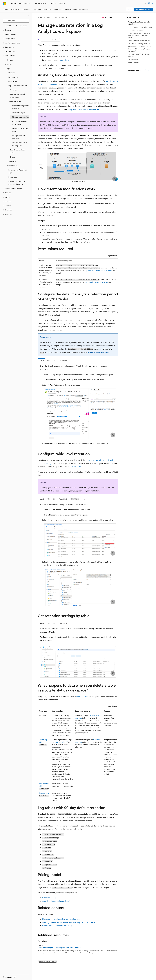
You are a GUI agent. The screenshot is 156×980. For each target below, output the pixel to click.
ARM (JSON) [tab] (75, 499)
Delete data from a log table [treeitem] (20, 130)
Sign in (151, 3)
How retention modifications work (140, 27)
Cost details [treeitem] (13, 81)
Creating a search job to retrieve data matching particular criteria (69, 922)
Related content (133, 62)
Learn (40, 17)
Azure (48, 17)
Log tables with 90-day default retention (139, 55)
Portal (130, 9)
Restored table (44, 793)
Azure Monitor (59, 17)
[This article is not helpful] (148, 70)
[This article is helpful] (145, 70)
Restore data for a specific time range (57, 926)
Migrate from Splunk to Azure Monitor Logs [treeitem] (17, 183)
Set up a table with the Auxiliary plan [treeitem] (20, 144)
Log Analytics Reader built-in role (97, 282)
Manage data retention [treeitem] (20, 117)
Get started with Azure (144, 9)
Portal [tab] (42, 361)
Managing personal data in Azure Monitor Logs (61, 919)
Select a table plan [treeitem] (19, 113)
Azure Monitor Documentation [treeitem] (16, 26)
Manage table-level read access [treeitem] (19, 137)
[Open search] (145, 3)
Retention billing (49, 898)
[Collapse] (29, 16)
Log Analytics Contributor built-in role (98, 271)
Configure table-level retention (139, 41)
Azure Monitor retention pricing (55, 901)
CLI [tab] (54, 361)
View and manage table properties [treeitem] (21, 107)
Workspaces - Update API (98, 352)
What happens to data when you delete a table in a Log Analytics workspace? (140, 49)
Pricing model (133, 59)
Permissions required (135, 30)
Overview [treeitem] (10, 60)
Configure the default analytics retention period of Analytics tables (139, 35)
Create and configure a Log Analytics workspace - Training (59, 948)
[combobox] (16, 21)
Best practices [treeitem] (13, 77)
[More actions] (116, 18)
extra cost (76, 467)
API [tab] (48, 361)
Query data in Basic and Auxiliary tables (83, 109)
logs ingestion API (62, 742)
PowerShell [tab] (63, 361)
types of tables (82, 696)
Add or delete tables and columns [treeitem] (19, 123)
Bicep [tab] (84, 499)
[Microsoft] (4, 3)
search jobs (64, 60)
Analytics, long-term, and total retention (139, 23)
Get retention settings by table (139, 44)
